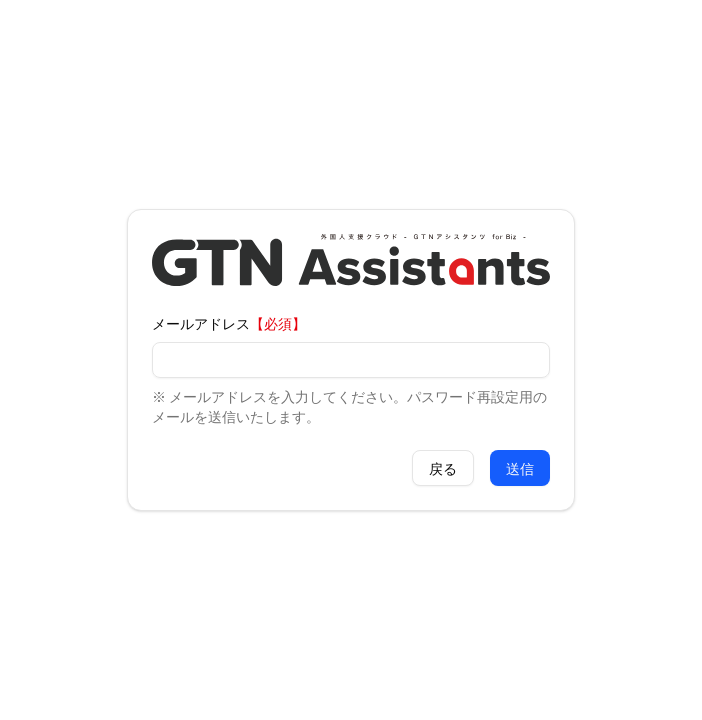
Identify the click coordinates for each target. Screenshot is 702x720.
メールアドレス (201, 323)
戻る (443, 468)
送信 (520, 468)
